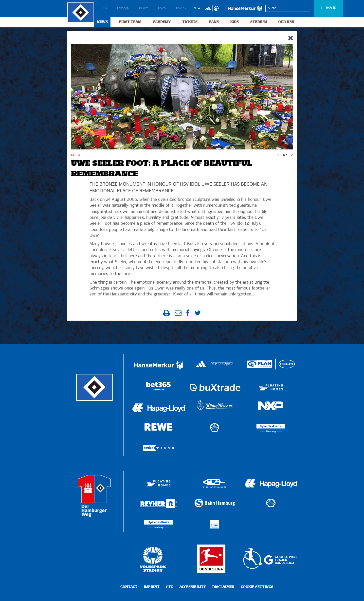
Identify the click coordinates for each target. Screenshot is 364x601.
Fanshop (123, 8)
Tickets (143, 8)
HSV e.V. (182, 8)
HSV (104, 8)
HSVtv (162, 8)
